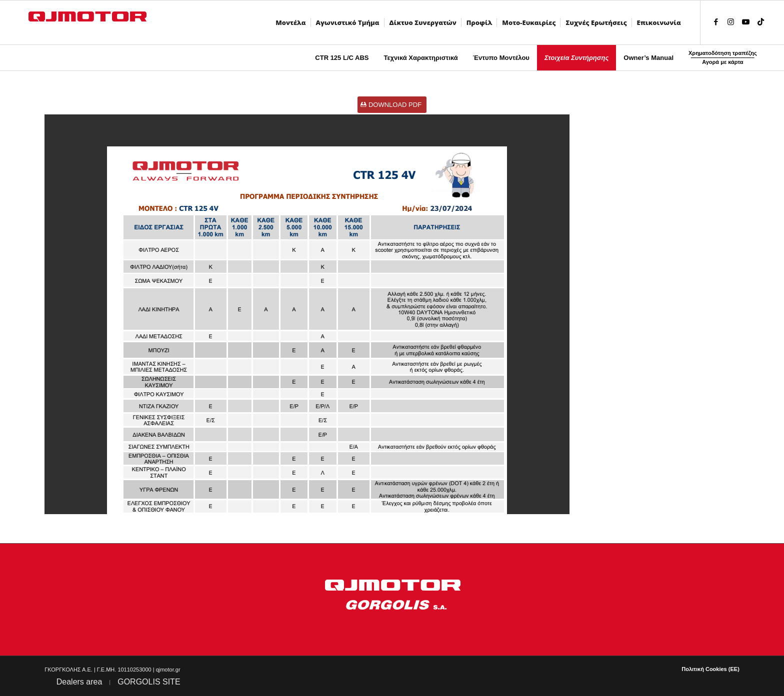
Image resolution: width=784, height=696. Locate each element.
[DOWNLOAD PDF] (392, 105)
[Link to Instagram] (731, 22)
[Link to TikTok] (761, 22)
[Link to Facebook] (716, 22)
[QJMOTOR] (96, 22)
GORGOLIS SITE (149, 682)
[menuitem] (292, 22)
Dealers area (79, 682)
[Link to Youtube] (746, 22)
